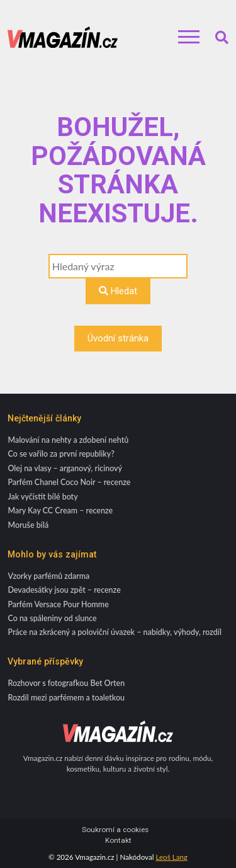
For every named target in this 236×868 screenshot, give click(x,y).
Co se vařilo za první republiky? (61, 454)
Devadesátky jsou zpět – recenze (64, 590)
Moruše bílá (28, 525)
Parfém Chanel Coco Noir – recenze (69, 482)
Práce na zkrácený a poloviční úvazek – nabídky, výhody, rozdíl (115, 632)
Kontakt (118, 841)
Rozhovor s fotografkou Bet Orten (66, 683)
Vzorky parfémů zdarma (48, 576)
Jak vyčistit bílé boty (42, 497)
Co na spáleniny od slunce (52, 618)
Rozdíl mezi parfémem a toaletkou (66, 698)
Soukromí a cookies (115, 830)
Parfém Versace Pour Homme (58, 604)
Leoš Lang (171, 857)
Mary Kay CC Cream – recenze (60, 511)
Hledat (118, 291)
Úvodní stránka (118, 338)
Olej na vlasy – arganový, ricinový (65, 468)
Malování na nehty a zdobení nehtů (68, 440)
